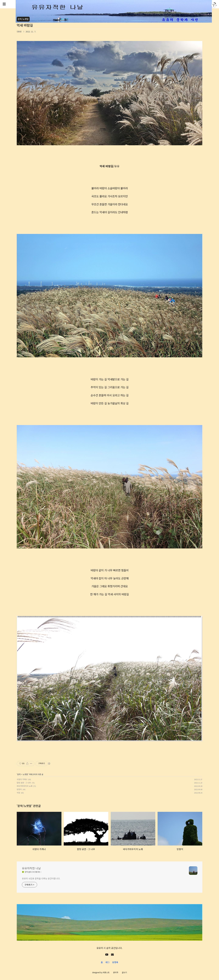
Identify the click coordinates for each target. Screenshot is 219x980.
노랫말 (25, 774)
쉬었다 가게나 (22, 779)
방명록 (115, 962)
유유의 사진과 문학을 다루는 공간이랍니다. (41, 878)
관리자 (116, 972)
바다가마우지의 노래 (24, 786)
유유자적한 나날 (31, 868)
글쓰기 (124, 972)
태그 (108, 962)
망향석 (19, 789)
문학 (19, 774)
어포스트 (106, 972)
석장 (18, 793)
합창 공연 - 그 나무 (24, 783)
